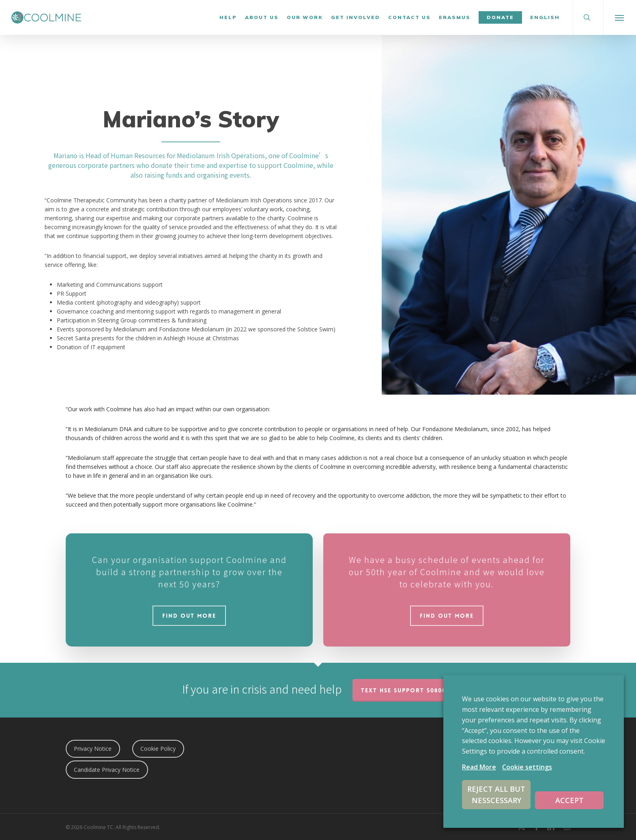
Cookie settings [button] (527, 767)
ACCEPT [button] (569, 800)
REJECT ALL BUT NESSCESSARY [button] (496, 795)
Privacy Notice (93, 749)
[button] (620, 17)
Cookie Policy (158, 749)
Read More (479, 767)
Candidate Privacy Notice (107, 770)
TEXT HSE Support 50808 (403, 690)
